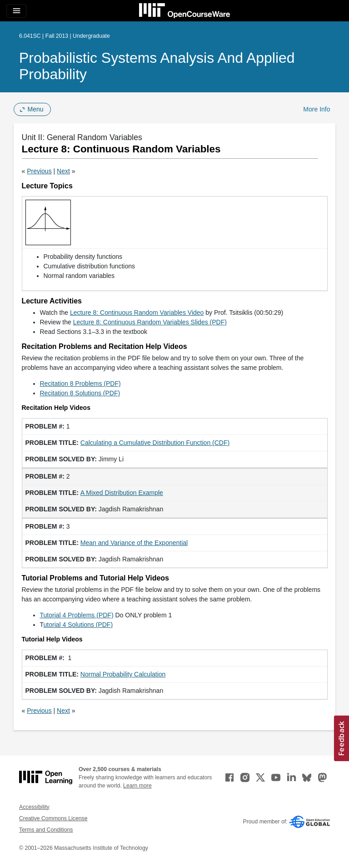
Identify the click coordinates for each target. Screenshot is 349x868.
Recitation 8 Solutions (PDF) (80, 393)
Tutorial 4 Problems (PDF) (77, 615)
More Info (317, 109)
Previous (39, 171)
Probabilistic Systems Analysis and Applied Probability (157, 66)
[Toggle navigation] (16, 11)
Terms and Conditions (46, 830)
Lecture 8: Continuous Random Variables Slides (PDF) (150, 322)
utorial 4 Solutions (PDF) (78, 625)
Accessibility (34, 807)
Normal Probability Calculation (123, 674)
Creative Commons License (53, 818)
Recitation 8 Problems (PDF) (80, 384)
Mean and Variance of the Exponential (134, 543)
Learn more (137, 786)
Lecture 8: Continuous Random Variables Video (137, 313)
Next (63, 171)
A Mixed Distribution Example (122, 493)
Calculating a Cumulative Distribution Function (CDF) (155, 443)
